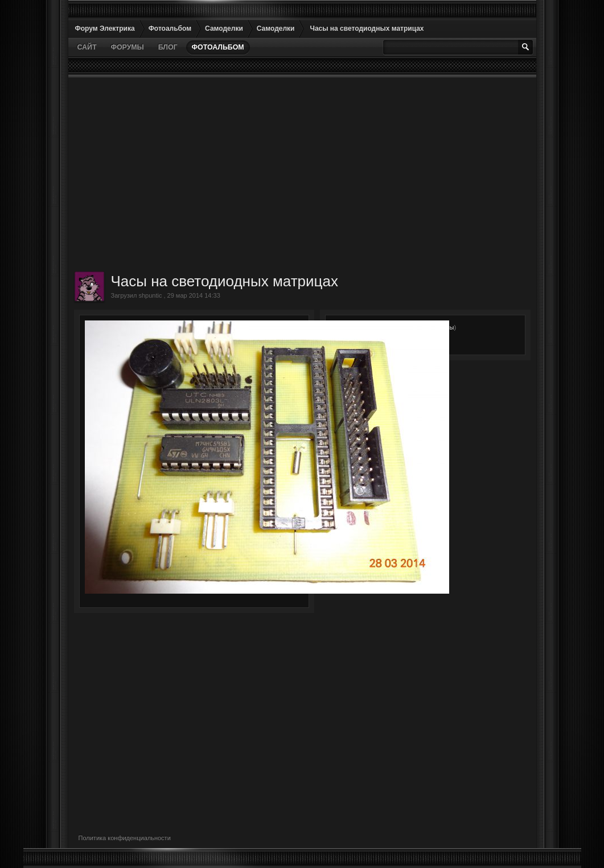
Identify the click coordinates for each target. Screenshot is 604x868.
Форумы (127, 47)
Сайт (87, 47)
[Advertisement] (302, 174)
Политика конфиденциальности (125, 838)
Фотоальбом (218, 47)
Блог (168, 47)
